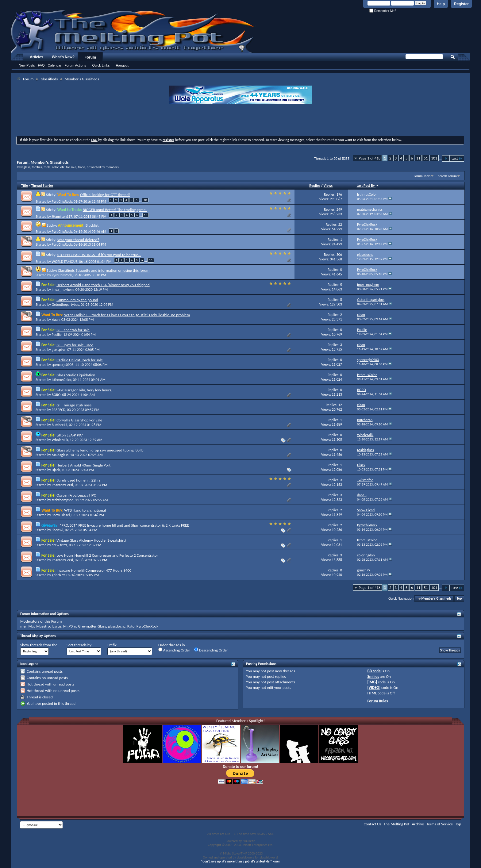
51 (426, 158)
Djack (56, 470)
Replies (315, 186)
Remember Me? (383, 11)
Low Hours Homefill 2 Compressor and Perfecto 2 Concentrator (107, 555)
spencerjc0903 (63, 365)
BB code (374, 671)
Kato (131, 626)
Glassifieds (49, 79)
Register (461, 4)
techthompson (63, 500)
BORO (56, 395)
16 (150, 260)
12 (340, 405)
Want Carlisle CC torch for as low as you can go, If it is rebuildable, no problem (127, 315)
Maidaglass (60, 455)
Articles (37, 57)
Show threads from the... (40, 645)
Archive (418, 824)
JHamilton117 (62, 217)
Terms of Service (440, 824)
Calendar (55, 65)
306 (339, 255)
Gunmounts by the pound (77, 300)
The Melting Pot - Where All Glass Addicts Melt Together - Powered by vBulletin (133, 32)
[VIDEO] (374, 687)
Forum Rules (377, 701)
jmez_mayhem (63, 290)
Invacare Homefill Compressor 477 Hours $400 (94, 570)
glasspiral (59, 350)
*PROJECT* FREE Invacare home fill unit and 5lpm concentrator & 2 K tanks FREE (124, 525)
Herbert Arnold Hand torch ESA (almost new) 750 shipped (103, 285)
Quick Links (101, 65)
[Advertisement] (240, 121)
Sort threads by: (79, 645)
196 (339, 194)
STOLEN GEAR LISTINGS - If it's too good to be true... (99, 255)
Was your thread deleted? (78, 240)
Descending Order (211, 650)
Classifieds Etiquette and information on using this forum (104, 270)
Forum (90, 57)
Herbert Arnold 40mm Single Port (83, 465)
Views (328, 186)
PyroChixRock (62, 202)
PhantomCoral (62, 485)
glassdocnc (117, 626)
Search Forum (448, 176)
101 (434, 158)
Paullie (57, 335)
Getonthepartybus (65, 305)
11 (418, 158)
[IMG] (372, 682)
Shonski (58, 530)
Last (457, 158)
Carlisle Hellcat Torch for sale (80, 360)
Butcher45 (60, 425)
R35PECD (59, 410)
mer (23, 626)
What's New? (63, 57)
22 (340, 225)
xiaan (56, 320)
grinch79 (58, 575)
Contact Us (373, 824)
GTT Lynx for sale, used (75, 345)
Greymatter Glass (92, 626)
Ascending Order (174, 650)
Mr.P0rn (70, 626)
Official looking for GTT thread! (105, 195)
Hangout (122, 65)
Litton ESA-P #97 (70, 435)
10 (145, 200)
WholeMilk (60, 440)
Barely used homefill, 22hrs (78, 480)
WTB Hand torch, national (85, 510)
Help (441, 4)
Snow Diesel (61, 515)
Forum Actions (75, 65)
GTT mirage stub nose (74, 405)
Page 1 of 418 (369, 158)
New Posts (27, 65)
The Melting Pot (397, 824)
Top (459, 599)
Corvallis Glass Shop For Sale (79, 420)
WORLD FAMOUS (65, 262)
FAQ (41, 65)
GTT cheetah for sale (73, 330)
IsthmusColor (62, 380)
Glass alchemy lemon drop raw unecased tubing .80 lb (100, 450)
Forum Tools (422, 176)
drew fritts (60, 545)
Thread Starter (42, 186)
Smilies (373, 676)
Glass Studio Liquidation (76, 375)
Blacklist (92, 225)
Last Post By (368, 186)
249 (339, 209)
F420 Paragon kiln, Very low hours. (84, 390)
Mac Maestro (39, 626)
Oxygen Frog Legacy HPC (76, 495)
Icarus (57, 626)
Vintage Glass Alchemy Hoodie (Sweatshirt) (91, 540)
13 (146, 215)
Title (25, 186)
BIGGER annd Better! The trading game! (115, 210)
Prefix (112, 645)
